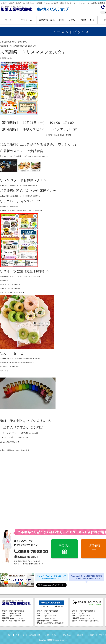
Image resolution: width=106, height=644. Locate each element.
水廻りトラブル (67, 20)
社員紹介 (91, 635)
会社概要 (80, 635)
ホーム (8, 20)
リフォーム (26, 20)
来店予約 (64, 545)
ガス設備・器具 (47, 20)
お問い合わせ (87, 20)
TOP (9, 635)
